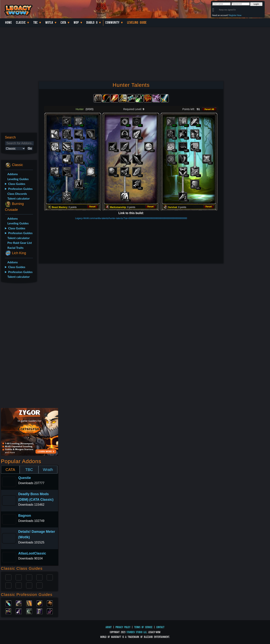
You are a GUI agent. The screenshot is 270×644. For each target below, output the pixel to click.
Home (9, 23)
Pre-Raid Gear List (20, 243)
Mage (19, 585)
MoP (76, 23)
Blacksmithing (19, 603)
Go (30, 148)
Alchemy (8, 603)
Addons (13, 174)
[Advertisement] (18, 346)
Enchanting (29, 603)
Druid (19, 577)
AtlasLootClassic (32, 553)
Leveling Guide (137, 23)
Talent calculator (19, 198)
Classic (21, 23)
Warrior (39, 577)
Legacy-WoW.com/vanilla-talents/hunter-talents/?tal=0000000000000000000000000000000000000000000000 (131, 218)
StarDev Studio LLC (137, 632)
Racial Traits (16, 248)
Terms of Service (143, 627)
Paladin (8, 577)
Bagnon (25, 516)
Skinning (29, 611)
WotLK (49, 23)
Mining (19, 611)
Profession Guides (20, 189)
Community (112, 23)
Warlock (50, 577)
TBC (36, 23)
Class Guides (17, 184)
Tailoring (39, 611)
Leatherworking (50, 603)
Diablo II (92, 23)
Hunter (39, 585)
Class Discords (17, 194)
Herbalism (8, 611)
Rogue (8, 585)
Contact (160, 627)
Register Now (235, 15)
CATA (10, 470)
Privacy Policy (123, 627)
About (109, 627)
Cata (63, 23)
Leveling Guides (18, 179)
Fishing (50, 611)
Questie (25, 478)
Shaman (29, 585)
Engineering (39, 603)
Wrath (48, 470)
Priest (29, 577)
